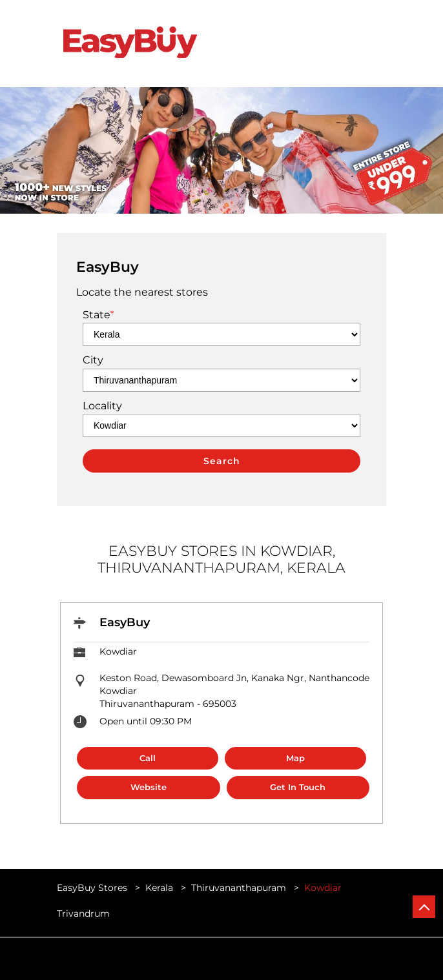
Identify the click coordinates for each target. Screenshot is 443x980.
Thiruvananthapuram (239, 888)
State (98, 315)
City (93, 360)
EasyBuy (125, 622)
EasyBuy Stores (93, 888)
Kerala (159, 888)
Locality (102, 406)
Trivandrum (83, 914)
